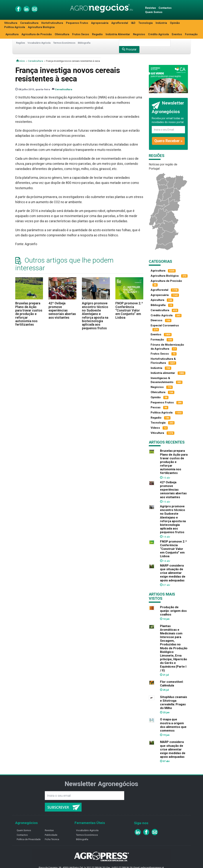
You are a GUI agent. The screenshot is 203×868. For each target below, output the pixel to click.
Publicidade (51, 835)
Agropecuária (100, 23)
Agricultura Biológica (41, 27)
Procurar (129, 49)
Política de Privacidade (29, 839)
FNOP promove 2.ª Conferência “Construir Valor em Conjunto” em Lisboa (129, 310)
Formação (191, 34)
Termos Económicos (64, 43)
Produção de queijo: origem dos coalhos (173, 611)
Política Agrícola (15, 27)
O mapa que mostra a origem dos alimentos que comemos (173, 725)
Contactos (165, 8)
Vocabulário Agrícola (39, 43)
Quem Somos (154, 12)
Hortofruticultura (52, 23)
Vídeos (155, 428)
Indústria (161, 23)
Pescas (156, 407)
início (21, 61)
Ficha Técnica (52, 839)
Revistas (151, 8)
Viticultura (11, 23)
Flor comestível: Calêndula (172, 684)
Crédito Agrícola (158, 34)
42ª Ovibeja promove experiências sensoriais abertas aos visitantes (62, 310)
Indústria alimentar (163, 373)
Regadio (97, 34)
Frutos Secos (81, 34)
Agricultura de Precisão (37, 34)
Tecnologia (145, 23)
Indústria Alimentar (118, 34)
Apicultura (12, 34)
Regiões (21, 43)
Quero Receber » (168, 141)
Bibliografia (84, 43)
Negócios (139, 34)
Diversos (157, 320)
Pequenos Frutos (77, 23)
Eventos (177, 34)
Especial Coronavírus (165, 325)
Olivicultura (62, 34)
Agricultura (158, 271)
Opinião (175, 23)
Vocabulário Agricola (87, 830)
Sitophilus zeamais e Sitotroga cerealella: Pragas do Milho (174, 702)
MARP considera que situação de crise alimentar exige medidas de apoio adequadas (173, 573)
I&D (133, 23)
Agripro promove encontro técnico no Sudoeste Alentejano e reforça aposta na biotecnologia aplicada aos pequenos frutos (95, 316)
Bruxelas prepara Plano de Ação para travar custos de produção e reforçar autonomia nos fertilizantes (29, 314)
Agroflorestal (120, 23)
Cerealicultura (29, 23)
